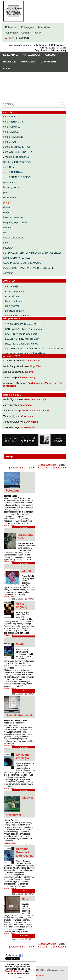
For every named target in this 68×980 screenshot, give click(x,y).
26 (54, 468)
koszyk (11, 38)
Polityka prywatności (55, 970)
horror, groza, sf (12, 187)
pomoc (38, 33)
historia (7, 228)
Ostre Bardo (34, 361)
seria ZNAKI (10, 142)
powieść (8, 192)
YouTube (45, 27)
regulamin (26, 33)
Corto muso (28, 416)
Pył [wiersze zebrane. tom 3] (33, 411)
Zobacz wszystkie (47, 465)
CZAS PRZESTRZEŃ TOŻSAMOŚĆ (22, 263)
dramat (7, 207)
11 (47, 468)
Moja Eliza (36, 366)
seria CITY (9, 167)
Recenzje (9, 62)
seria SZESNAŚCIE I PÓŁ (17, 147)
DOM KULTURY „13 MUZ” (17, 258)
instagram (29, 27)
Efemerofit (29, 427)
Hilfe (25, 899)
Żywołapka (32, 422)
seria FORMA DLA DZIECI (17, 177)
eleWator (8, 273)
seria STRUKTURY (13, 137)
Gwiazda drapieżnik (19, 715)
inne (6, 243)
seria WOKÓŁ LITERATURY (18, 152)
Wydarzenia (28, 62)
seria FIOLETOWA (13, 172)
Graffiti (21, 644)
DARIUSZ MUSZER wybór (17, 162)
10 (44, 468)
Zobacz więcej (10, 526)
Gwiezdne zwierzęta (35, 399)
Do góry (64, 968)
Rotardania (25, 405)
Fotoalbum (13, 491)
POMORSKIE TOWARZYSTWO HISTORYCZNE (29, 268)
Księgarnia (11, 55)
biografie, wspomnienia (15, 223)
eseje (6, 212)
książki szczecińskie (14, 238)
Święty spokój (27, 378)
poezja (7, 202)
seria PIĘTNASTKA (14, 122)
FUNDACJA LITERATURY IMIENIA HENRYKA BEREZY (32, 253)
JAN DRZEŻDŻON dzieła (17, 157)
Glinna (26, 571)
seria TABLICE (11, 132)
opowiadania (10, 197)
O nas (7, 68)
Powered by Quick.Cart (34, 976)
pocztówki (8, 248)
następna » (62, 468)
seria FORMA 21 (12, 127)
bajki (6, 233)
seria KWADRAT (12, 117)
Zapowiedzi (48, 62)
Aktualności (31, 55)
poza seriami (10, 182)
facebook (13, 27)
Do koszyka (24, 690)
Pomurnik (29, 372)
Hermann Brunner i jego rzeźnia (24, 852)
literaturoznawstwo (13, 217)
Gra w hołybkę (21, 605)
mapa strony (11, 33)
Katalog (50, 55)
